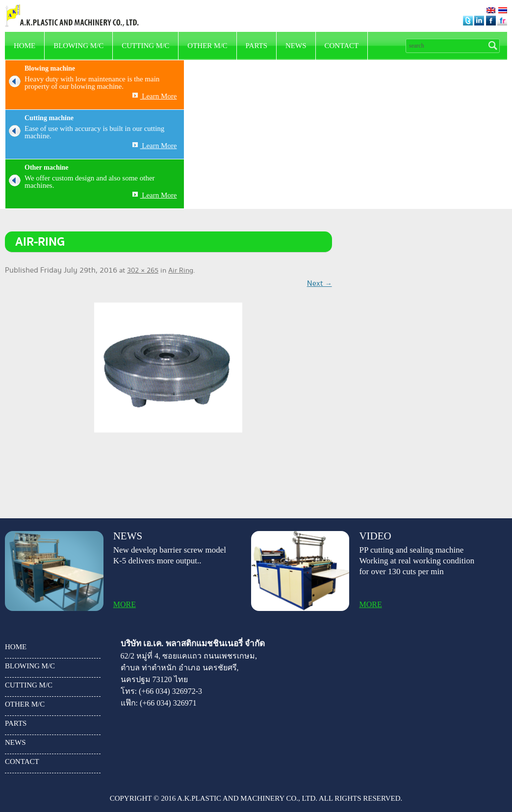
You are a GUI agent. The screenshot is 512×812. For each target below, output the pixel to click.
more (125, 605)
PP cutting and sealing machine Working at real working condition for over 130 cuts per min (417, 561)
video (375, 536)
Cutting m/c (145, 46)
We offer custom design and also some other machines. (80, 182)
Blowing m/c (78, 46)
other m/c (207, 46)
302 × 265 (143, 271)
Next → (320, 284)
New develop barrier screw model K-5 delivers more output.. (170, 555)
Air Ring (181, 271)
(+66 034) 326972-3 (170, 691)
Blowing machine (50, 68)
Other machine (47, 167)
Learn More (155, 96)
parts (256, 46)
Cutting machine (49, 118)
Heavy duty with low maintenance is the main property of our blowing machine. (82, 83)
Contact (342, 46)
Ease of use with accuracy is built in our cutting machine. (85, 132)
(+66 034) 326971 (168, 703)
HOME (25, 46)
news (296, 46)
